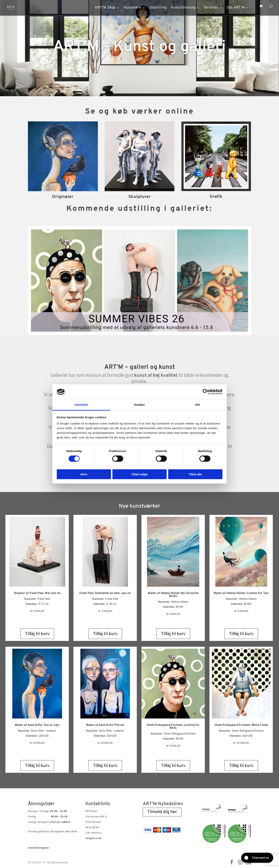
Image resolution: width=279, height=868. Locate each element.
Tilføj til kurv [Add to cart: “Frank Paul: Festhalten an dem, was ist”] (105, 634)
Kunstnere (130, 8)
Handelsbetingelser (39, 848)
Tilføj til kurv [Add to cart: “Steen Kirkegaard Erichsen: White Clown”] (241, 765)
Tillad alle (195, 474)
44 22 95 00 (92, 827)
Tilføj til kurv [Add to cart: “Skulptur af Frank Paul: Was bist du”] (37, 634)
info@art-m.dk (93, 838)
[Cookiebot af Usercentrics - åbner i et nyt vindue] (205, 392)
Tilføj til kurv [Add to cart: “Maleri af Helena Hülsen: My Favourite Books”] (173, 634)
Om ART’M (234, 8)
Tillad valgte (139, 474)
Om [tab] (198, 405)
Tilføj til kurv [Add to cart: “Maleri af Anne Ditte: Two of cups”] (37, 765)
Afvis (84, 474)
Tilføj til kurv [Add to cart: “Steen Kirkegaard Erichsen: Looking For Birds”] (173, 765)
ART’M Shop (103, 8)
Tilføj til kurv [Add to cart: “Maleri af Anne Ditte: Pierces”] (105, 765)
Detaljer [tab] (139, 405)
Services (209, 8)
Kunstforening (181, 8)
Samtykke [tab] (81, 405)
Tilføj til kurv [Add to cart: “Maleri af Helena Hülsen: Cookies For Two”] (241, 634)
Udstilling (156, 8)
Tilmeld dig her (162, 812)
